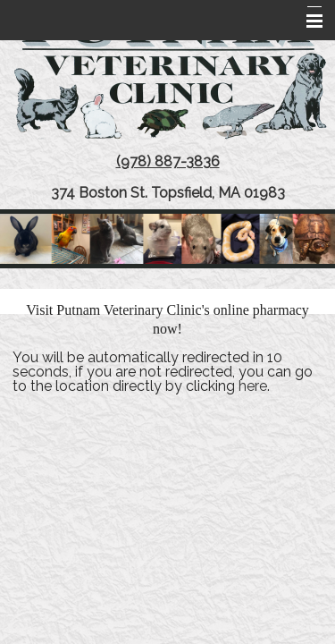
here (253, 386)
